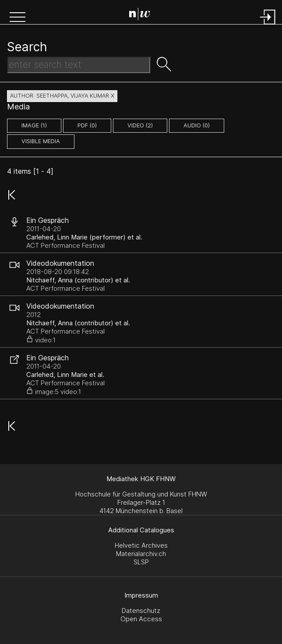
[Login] (268, 25)
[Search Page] (143, 15)
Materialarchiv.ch (141, 554)
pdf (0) (87, 125)
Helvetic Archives (141, 545)
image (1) (34, 125)
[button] (18, 18)
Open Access (141, 619)
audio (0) (197, 125)
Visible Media (41, 141)
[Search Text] (79, 65)
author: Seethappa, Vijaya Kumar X (62, 96)
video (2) (140, 125)
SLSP (141, 562)
